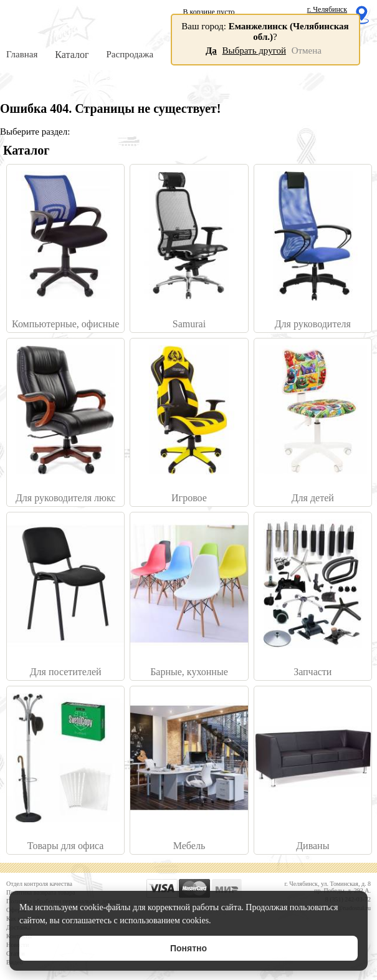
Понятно (188, 948)
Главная (22, 54)
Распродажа (130, 54)
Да (211, 50)
